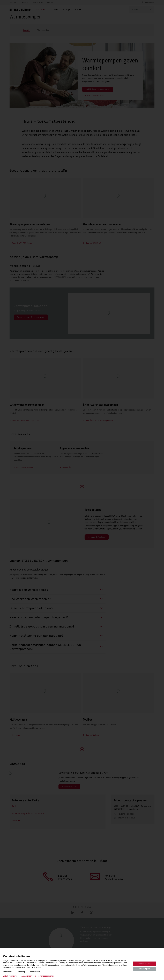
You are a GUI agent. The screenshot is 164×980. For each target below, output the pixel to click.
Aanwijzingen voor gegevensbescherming (38, 976)
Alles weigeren (144, 969)
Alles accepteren (144, 964)
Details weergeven (10, 976)
